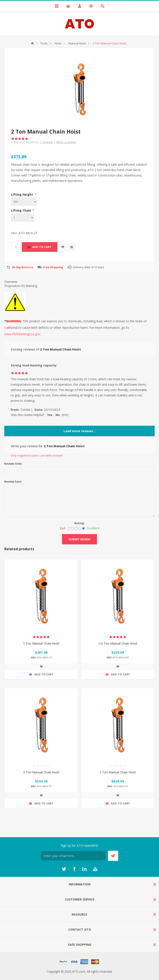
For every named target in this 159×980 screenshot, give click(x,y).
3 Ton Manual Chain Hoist (41, 772)
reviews (46, 142)
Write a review (66, 142)
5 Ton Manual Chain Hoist (118, 772)
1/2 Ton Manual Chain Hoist (118, 643)
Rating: (80, 523)
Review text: (13, 481)
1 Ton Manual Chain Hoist (41, 643)
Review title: (13, 464)
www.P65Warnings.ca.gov (22, 334)
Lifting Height (22, 194)
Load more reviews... (80, 431)
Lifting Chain (21, 210)
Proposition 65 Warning (21, 286)
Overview (11, 282)
